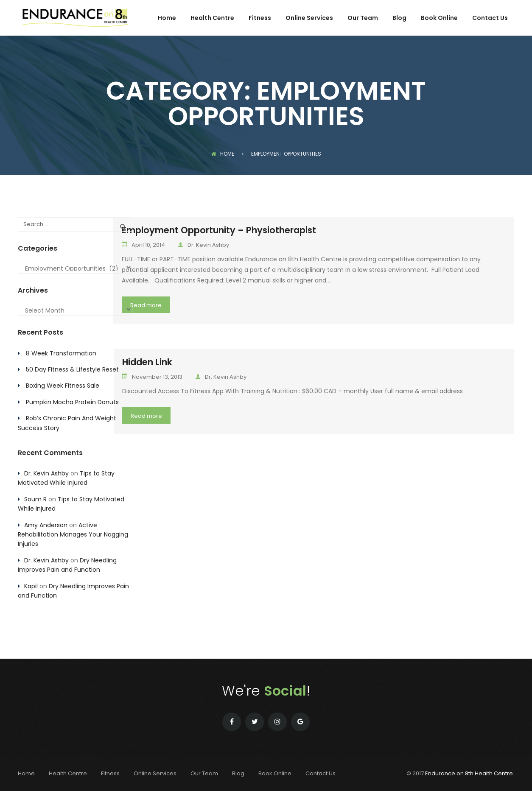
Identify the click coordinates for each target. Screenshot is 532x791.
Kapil (31, 586)
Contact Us (490, 18)
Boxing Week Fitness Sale (63, 386)
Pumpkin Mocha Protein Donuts (72, 402)
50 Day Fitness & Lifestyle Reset (72, 369)
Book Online (439, 18)
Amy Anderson (46, 525)
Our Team (363, 18)
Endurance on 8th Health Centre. (470, 773)
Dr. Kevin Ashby (203, 245)
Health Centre (212, 18)
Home (167, 18)
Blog (399, 18)
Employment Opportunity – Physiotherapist (219, 230)
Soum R (35, 499)
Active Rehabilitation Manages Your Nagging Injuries (73, 535)
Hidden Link (147, 362)
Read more (146, 305)
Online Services (309, 18)
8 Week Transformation (61, 353)
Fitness (260, 18)
